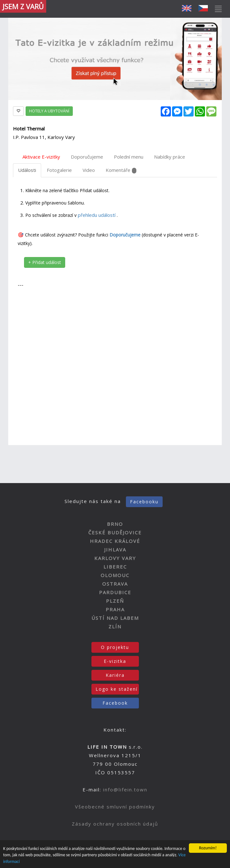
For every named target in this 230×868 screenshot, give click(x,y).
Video (89, 170)
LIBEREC (115, 567)
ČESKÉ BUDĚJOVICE (115, 532)
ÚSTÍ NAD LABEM (115, 618)
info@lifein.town (125, 789)
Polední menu (129, 157)
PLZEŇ (115, 601)
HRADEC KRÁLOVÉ (115, 541)
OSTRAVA (115, 584)
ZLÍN (115, 626)
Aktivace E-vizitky (41, 157)
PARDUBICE (115, 592)
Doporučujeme (87, 157)
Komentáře (121, 170)
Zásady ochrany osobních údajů (115, 824)
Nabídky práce (170, 157)
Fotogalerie (59, 170)
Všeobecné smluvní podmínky (115, 807)
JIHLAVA (115, 550)
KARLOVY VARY (115, 558)
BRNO (115, 524)
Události (27, 170)
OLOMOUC (115, 575)
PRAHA (115, 609)
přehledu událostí (97, 215)
